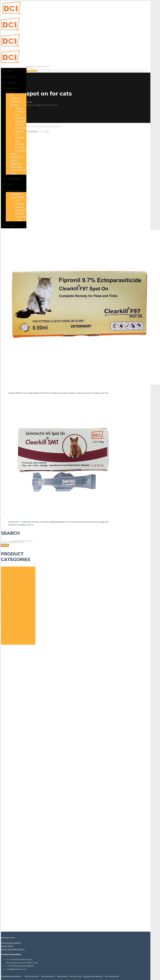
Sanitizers (15, 624)
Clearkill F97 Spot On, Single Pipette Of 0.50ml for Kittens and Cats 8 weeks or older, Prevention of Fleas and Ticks (58, 393)
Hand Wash (16, 620)
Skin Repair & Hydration (21, 591)
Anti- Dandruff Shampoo (22, 614)
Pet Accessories (13, 627)
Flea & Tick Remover (32, 976)
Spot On (10, 637)
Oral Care (15, 584)
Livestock (10, 607)
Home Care (11, 604)
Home (29, 102)
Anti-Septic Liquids (19, 617)
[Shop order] (38, 131)
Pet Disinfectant (18, 588)
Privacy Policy (7, 946)
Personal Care (12, 610)
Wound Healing (13, 643)
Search (5, 545)
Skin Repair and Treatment (93, 976)
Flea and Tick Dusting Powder (19, 601)
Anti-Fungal (16, 575)
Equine (9, 594)
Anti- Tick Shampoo (112, 976)
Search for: (6, 542)
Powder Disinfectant (15, 633)
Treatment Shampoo (15, 640)
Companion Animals (15, 571)
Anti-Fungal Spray (48, 976)
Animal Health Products (17, 568)
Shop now (32, 71)
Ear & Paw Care (18, 581)
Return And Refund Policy (13, 949)
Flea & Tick (11, 597)
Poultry (9, 630)
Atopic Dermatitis (19, 578)
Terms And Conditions (11, 943)
